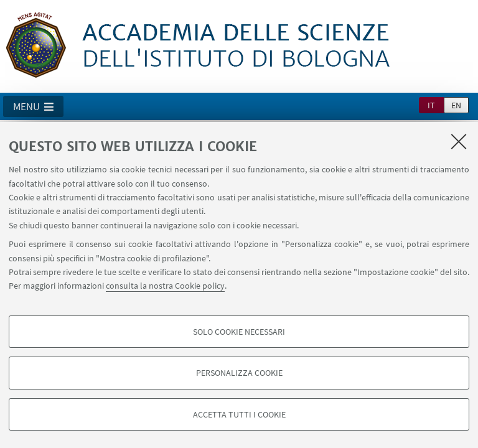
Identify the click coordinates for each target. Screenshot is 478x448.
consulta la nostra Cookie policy (165, 286)
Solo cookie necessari (239, 332)
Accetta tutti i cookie (239, 414)
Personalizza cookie (239, 373)
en (456, 105)
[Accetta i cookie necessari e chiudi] (459, 141)
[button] (33, 106)
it (431, 105)
